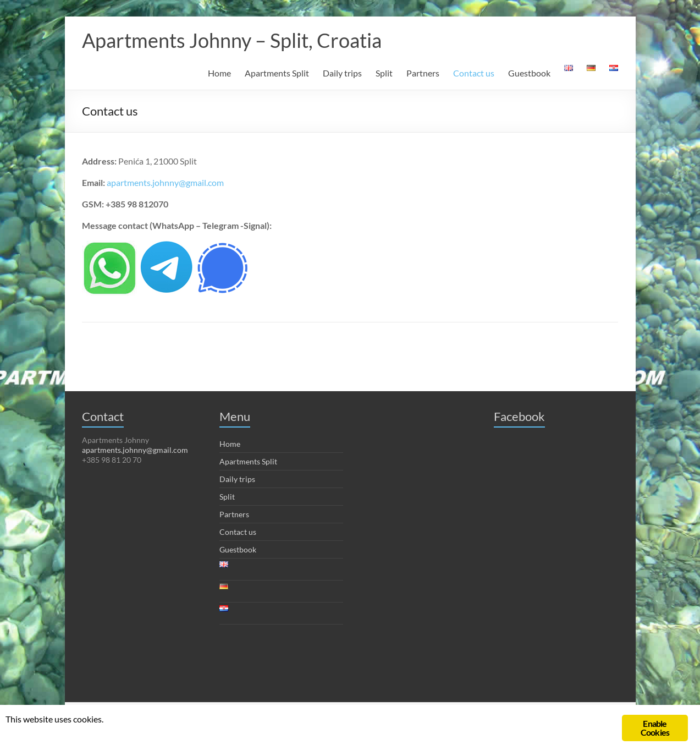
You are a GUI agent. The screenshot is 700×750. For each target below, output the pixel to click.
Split (384, 73)
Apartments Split (277, 73)
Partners (423, 73)
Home (219, 73)
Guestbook (529, 73)
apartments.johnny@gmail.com (165, 182)
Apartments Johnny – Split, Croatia (232, 40)
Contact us (474, 73)
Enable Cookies (655, 728)
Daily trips (342, 73)
